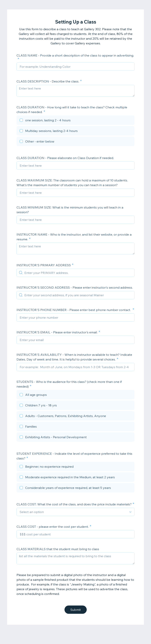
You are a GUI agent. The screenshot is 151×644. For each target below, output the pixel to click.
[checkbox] (75, 121)
